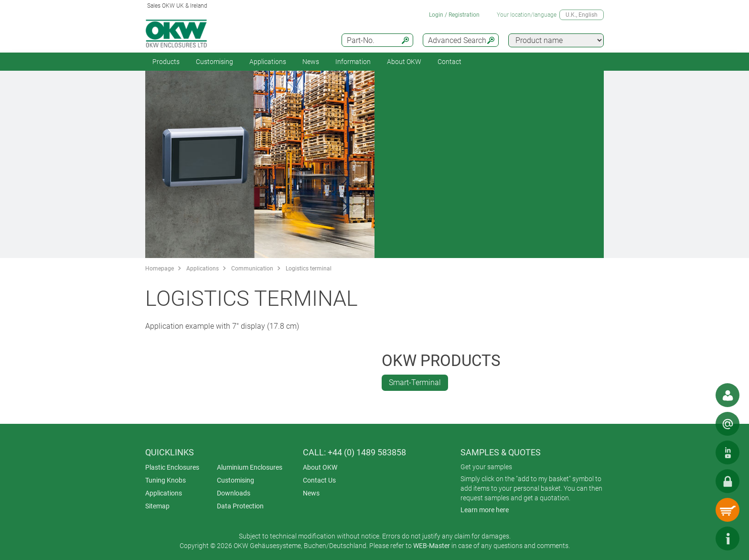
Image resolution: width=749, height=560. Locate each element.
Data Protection (240, 506)
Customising (214, 62)
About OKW (320, 467)
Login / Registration (454, 15)
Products (166, 62)
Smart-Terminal (415, 382)
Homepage (160, 269)
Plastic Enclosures (172, 467)
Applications (268, 62)
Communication (252, 269)
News (311, 62)
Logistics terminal (309, 269)
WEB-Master (432, 546)
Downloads (234, 493)
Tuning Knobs (166, 480)
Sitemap (157, 506)
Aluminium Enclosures (250, 467)
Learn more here (485, 510)
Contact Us (319, 480)
